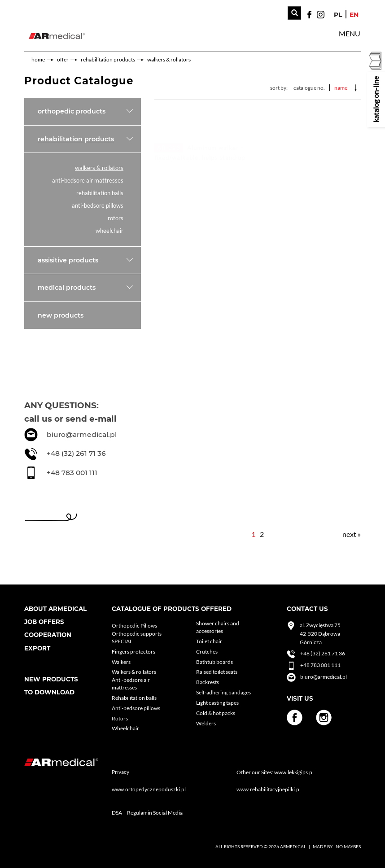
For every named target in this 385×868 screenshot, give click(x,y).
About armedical (55, 609)
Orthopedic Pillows (134, 626)
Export (37, 648)
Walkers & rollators (169, 59)
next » (352, 534)
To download (49, 692)
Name (341, 88)
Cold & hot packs (216, 713)
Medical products (67, 288)
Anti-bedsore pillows (98, 206)
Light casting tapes (217, 703)
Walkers (121, 662)
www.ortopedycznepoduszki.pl (149, 789)
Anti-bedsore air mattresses (88, 181)
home (38, 59)
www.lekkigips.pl (294, 772)
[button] (350, 34)
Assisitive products (68, 260)
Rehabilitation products (108, 59)
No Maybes (348, 846)
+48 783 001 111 (72, 473)
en (354, 15)
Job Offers (44, 622)
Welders (206, 723)
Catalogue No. (309, 88)
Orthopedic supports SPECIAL (137, 637)
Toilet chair (209, 641)
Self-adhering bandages (223, 692)
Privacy (120, 772)
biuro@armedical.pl (82, 434)
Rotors (116, 218)
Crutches (207, 652)
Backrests (208, 682)
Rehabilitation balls (100, 193)
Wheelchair (109, 231)
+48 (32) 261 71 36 (76, 453)
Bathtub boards (214, 662)
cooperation (48, 635)
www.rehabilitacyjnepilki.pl (269, 789)
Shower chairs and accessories (218, 627)
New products (61, 315)
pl (338, 15)
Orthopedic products (72, 111)
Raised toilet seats (217, 672)
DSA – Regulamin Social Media (147, 813)
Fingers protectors (133, 652)
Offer (63, 59)
